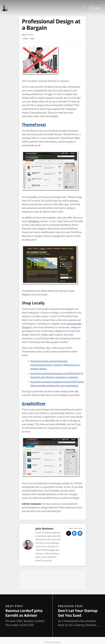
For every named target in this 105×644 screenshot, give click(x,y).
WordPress (34, 221)
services (25, 39)
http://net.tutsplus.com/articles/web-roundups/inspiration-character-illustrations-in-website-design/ (56, 365)
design (32, 39)
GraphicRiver (34, 404)
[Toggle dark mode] (85, 8)
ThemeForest (34, 125)
